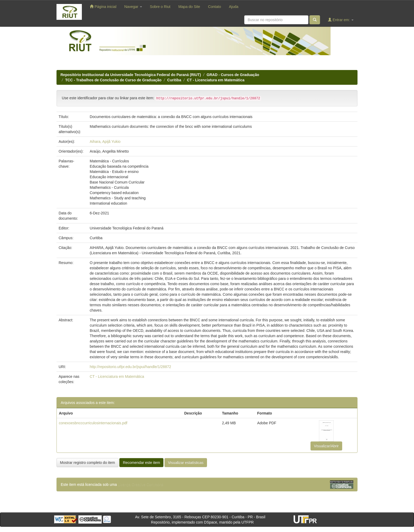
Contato (215, 7)
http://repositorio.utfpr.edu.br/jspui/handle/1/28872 (130, 367)
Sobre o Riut (160, 7)
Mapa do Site (189, 7)
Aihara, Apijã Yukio (105, 142)
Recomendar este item (141, 463)
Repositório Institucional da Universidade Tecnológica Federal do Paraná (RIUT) (131, 75)
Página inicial (103, 6)
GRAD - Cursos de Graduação (233, 75)
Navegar (133, 7)
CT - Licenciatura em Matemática (216, 80)
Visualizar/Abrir (326, 446)
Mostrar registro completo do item (88, 463)
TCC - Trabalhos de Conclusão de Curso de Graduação (113, 80)
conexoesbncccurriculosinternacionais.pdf (93, 423)
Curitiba (174, 80)
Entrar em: (341, 20)
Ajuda (234, 7)
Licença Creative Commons (140, 484)
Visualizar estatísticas (186, 463)
